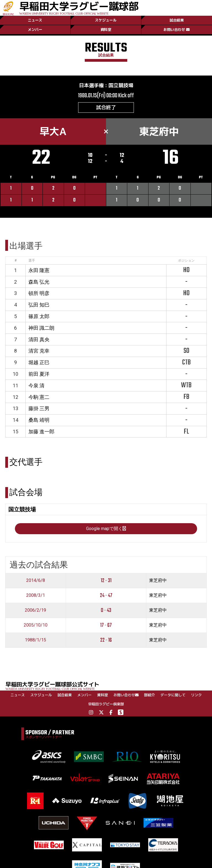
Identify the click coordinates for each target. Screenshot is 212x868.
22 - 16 (106, 640)
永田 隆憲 (39, 270)
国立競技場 (121, 85)
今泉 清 (36, 385)
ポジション (186, 260)
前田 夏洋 (39, 374)
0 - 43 (106, 610)
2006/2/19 (35, 610)
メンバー (35, 29)
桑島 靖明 (39, 420)
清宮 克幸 (39, 351)
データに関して (173, 695)
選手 (32, 260)
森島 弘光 (39, 282)
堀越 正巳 (39, 362)
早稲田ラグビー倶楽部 (106, 704)
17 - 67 (106, 625)
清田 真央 (39, 339)
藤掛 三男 (39, 408)
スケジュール (106, 20)
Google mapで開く (106, 529)
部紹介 (149, 695)
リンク (196, 695)
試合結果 (177, 20)
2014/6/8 (36, 580)
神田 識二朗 (41, 328)
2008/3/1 (36, 595)
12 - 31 (106, 581)
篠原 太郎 (39, 316)
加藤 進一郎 (41, 432)
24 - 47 (106, 596)
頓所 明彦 (39, 293)
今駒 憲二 (39, 397)
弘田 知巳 (39, 305)
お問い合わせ (177, 29)
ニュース (35, 20)
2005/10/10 (36, 625)
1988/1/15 (35, 640)
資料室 (106, 29)
